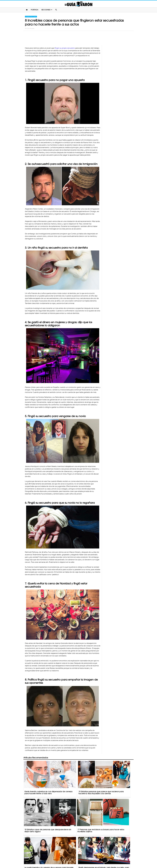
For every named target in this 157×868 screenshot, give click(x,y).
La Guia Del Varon (78, 4)
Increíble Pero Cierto (31, 17)
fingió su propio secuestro (65, 49)
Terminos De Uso (92, 859)
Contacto (63, 859)
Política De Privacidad (76, 859)
